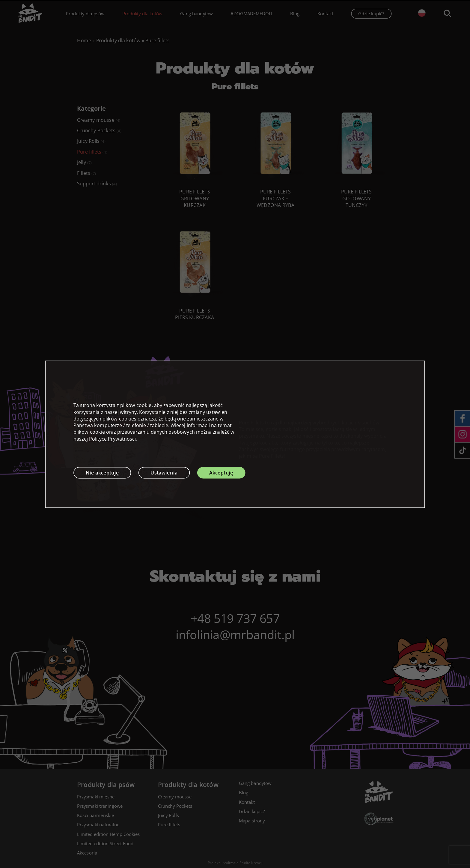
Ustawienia (164, 472)
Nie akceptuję (102, 472)
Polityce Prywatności (113, 438)
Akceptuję (221, 472)
